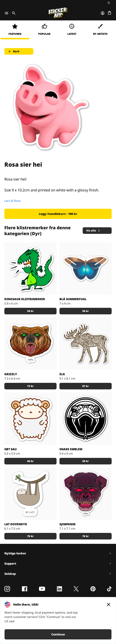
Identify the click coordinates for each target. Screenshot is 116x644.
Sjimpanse (68, 524)
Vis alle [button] (93, 230)
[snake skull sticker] (86, 419)
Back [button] (14, 51)
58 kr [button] (30, 311)
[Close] (109, 604)
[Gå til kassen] (109, 13)
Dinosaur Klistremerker (25, 299)
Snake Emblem (71, 449)
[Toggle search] (13, 13)
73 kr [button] (30, 386)
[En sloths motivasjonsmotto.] (30, 494)
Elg (62, 374)
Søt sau (11, 449)
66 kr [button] (30, 461)
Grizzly (11, 374)
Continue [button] (58, 634)
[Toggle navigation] (7, 13)
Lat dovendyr (16, 524)
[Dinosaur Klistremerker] (30, 268)
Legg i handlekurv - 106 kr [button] (58, 214)
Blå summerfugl (73, 299)
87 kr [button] (86, 386)
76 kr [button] (30, 536)
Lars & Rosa (12, 201)
